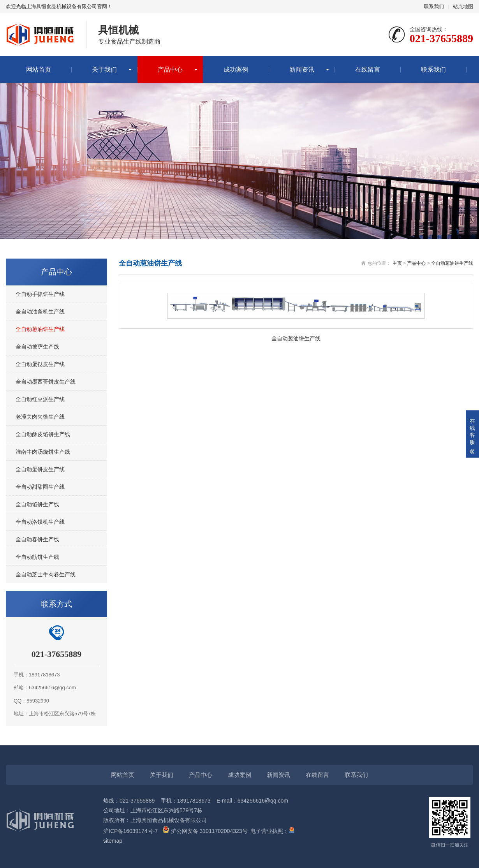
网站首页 (39, 70)
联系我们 (434, 6)
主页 (397, 263)
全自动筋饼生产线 (37, 557)
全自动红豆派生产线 (40, 399)
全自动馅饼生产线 (37, 504)
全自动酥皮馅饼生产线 (43, 434)
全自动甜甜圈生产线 (40, 487)
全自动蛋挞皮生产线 (40, 364)
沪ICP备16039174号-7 (130, 831)
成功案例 (236, 70)
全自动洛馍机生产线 (40, 522)
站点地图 (463, 6)
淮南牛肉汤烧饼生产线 (43, 452)
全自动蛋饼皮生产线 (40, 469)
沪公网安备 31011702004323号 (205, 831)
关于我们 (104, 70)
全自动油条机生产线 (40, 312)
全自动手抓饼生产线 (40, 294)
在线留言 (368, 70)
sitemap (113, 841)
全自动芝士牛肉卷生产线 (46, 574)
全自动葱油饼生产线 (40, 329)
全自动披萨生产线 (37, 347)
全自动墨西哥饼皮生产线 (46, 382)
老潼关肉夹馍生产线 (40, 417)
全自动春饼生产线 (37, 539)
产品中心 (170, 70)
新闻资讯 (302, 70)
